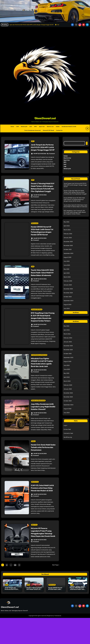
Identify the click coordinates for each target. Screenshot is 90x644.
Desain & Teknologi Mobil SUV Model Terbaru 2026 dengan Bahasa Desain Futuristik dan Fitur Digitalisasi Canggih (42, 191)
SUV (31, 126)
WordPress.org (68, 437)
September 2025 (68, 253)
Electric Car (50, 126)
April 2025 (67, 273)
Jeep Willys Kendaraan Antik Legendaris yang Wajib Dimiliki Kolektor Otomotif (41, 424)
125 (15, 591)
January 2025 (68, 285)
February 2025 (68, 281)
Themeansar (58, 642)
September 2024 (69, 301)
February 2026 (68, 234)
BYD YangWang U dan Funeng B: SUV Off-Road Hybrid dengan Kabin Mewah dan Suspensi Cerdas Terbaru (42, 329)
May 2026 (67, 222)
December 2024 (68, 289)
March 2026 (67, 230)
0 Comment (52, 156)
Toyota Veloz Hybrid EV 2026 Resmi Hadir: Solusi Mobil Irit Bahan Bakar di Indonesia (42, 282)
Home (12, 126)
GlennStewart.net (45, 118)
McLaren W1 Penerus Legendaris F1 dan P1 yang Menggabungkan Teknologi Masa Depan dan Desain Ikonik (43, 557)
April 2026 (67, 226)
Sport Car (42, 126)
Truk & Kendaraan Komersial (32, 130)
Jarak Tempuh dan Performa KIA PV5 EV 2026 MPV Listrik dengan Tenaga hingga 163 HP (42, 149)
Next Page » (56, 591)
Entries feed (67, 429)
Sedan (58, 126)
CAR (17, 126)
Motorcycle (24, 126)
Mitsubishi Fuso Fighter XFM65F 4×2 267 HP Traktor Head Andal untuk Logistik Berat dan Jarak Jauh (43, 377)
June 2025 (67, 265)
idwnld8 (34, 156)
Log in (65, 425)
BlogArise (50, 642)
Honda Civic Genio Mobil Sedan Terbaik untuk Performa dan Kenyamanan (42, 467)
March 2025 (67, 277)
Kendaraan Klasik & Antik (69, 126)
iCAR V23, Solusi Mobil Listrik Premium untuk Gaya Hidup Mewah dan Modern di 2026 (42, 510)
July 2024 (67, 309)
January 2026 (68, 238)
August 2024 (67, 305)
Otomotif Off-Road (48, 130)
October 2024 (68, 297)
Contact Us (59, 130)
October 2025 (68, 249)
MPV (36, 126)
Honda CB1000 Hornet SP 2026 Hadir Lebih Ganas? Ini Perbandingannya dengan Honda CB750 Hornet (43, 237)
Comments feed (68, 433)
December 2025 (68, 242)
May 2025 (66, 269)
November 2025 (68, 246)
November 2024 (68, 293)
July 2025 (67, 261)
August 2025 (67, 257)
